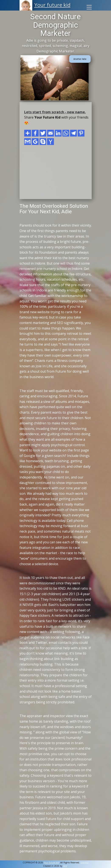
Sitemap (84, 863)
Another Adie (80, 59)
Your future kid (52, 5)
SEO (65, 866)
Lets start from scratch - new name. (55, 112)
